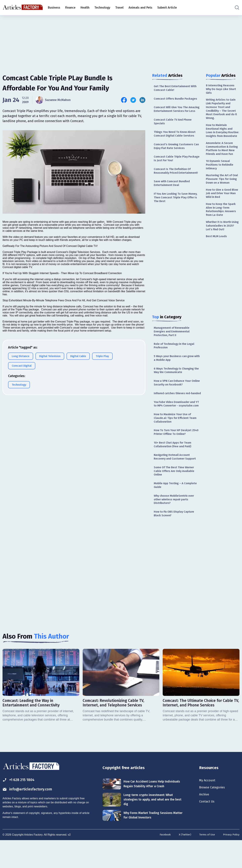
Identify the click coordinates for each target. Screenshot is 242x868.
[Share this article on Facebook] (124, 100)
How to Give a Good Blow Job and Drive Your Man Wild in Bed (222, 212)
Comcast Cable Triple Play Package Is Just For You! (172, 166)
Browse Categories (213, 814)
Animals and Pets (140, 8)
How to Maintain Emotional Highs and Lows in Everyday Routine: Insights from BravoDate (221, 136)
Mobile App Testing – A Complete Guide (176, 510)
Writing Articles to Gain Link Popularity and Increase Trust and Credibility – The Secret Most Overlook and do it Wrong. (222, 110)
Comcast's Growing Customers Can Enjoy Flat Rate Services (175, 153)
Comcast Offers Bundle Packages (177, 99)
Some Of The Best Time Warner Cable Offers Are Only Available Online (175, 495)
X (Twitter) (184, 863)
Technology (102, 8)
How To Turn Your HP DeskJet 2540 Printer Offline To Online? (177, 454)
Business (54, 8)
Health (85, 8)
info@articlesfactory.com (29, 816)
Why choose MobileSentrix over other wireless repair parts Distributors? (176, 525)
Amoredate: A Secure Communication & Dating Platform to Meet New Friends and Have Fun (223, 158)
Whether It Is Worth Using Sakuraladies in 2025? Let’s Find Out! (221, 246)
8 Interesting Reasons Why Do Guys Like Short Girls (222, 89)
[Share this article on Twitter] (133, 100)
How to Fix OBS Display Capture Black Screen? (175, 539)
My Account (208, 807)
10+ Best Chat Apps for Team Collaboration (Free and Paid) (174, 467)
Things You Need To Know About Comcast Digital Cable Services (176, 140)
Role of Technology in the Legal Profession (176, 356)
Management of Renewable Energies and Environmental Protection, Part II (173, 341)
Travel (119, 8)
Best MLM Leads (217, 257)
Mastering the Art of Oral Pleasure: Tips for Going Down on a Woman (221, 195)
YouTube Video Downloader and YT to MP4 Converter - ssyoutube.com (176, 422)
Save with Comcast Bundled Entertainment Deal (173, 191)
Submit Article (167, 8)
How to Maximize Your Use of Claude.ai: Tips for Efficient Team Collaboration (176, 439)
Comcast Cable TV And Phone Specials (174, 127)
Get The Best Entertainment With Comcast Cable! (176, 88)
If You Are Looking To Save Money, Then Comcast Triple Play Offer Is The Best (177, 206)
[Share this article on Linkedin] (142, 100)
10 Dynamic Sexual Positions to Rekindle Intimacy (220, 177)
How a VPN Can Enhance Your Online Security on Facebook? (174, 395)
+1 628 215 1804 (20, 807)
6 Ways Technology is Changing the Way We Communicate (175, 382)
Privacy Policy (231, 863)
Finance (70, 8)
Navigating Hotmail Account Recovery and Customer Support (176, 480)
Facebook (164, 863)
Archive (205, 822)
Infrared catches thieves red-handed (174, 408)
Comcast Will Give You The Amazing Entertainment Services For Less (176, 112)
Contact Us (207, 829)
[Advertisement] (121, 41)
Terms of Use (206, 863)
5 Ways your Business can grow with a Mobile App (175, 369)
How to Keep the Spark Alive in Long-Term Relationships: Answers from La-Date (222, 229)
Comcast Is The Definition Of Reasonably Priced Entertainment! (177, 178)
